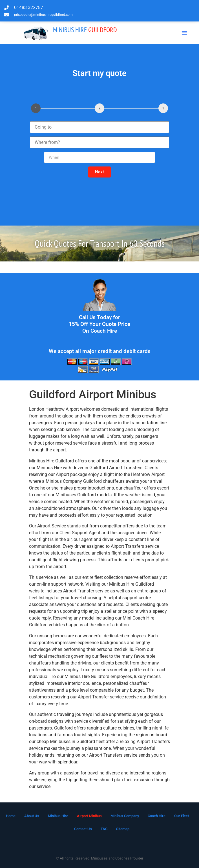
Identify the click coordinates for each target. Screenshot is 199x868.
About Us (32, 816)
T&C (104, 829)
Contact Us (83, 829)
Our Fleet (182, 816)
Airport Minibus (89, 816)
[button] (184, 33)
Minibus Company (125, 816)
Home (11, 816)
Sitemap (123, 829)
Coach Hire (157, 816)
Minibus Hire (58, 816)
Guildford (85, 30)
